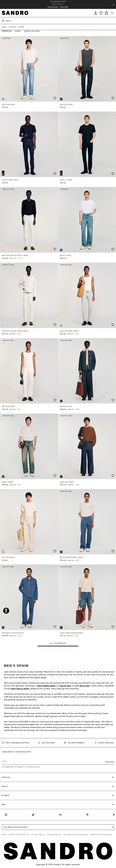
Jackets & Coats (32, 31)
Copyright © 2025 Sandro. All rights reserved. (58, 864)
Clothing (13, 27)
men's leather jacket (46, 686)
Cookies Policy (54, 834)
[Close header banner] (113, 5)
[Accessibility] (6, 611)
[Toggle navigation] (112, 13)
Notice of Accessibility (102, 834)
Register (110, 762)
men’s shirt (85, 686)
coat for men (65, 686)
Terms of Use (23, 834)
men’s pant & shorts (20, 689)
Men (4, 27)
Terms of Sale (8, 834)
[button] (96, 13)
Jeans (18, 31)
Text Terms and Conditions (76, 834)
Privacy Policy (38, 834)
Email (5, 761)
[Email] (58, 761)
